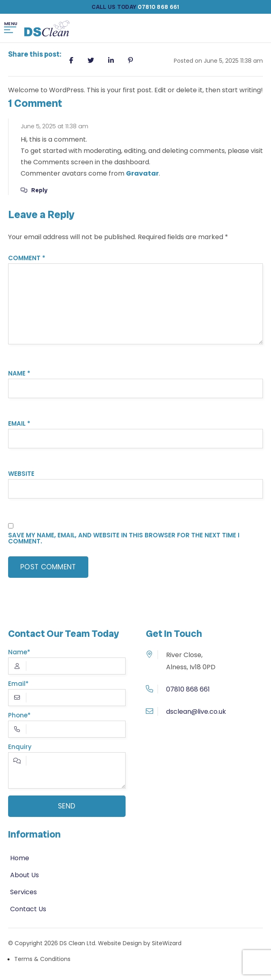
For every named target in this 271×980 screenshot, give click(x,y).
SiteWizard (167, 943)
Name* (67, 665)
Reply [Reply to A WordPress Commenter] (39, 190)
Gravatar (142, 173)
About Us (25, 875)
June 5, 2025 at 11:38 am (54, 126)
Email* (67, 696)
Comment (27, 258)
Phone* (67, 728)
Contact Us (28, 909)
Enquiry (67, 770)
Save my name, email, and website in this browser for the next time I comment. (124, 538)
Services (23, 892)
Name (19, 373)
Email (19, 423)
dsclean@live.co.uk (196, 712)
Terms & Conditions (42, 959)
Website (21, 474)
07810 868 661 (188, 689)
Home (20, 858)
